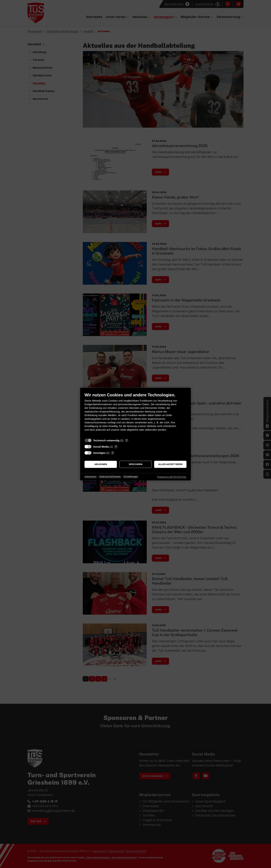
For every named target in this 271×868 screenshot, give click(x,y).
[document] (135, 414)
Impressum (90, 477)
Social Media (101, 447)
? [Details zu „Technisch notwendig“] (127, 440)
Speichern (136, 464)
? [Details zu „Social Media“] (116, 447)
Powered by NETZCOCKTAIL (172, 477)
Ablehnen (101, 464)
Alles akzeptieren (170, 464)
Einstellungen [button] (131, 477)
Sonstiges (99, 453)
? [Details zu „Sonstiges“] (113, 453)
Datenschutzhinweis (110, 477)
